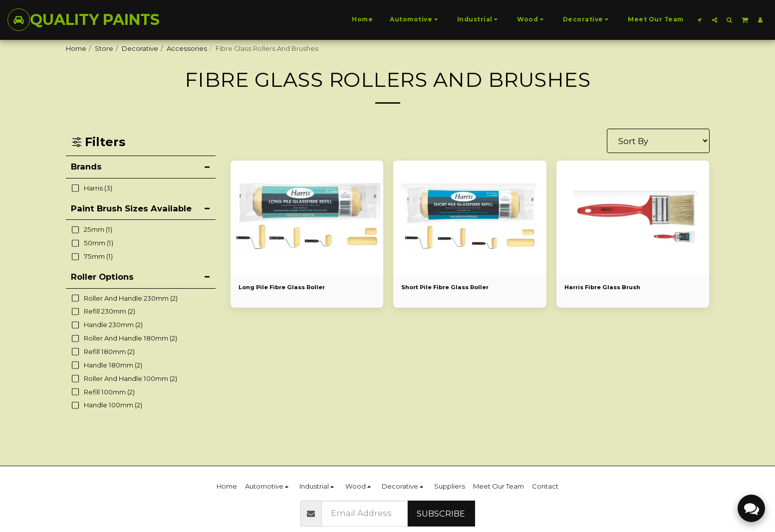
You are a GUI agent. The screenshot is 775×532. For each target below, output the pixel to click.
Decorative (140, 48)
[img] (307, 218)
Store (104, 48)
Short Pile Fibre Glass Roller (452, 288)
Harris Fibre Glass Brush (608, 288)
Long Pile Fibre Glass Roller (289, 288)
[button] (700, 20)
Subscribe (441, 514)
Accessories (187, 48)
